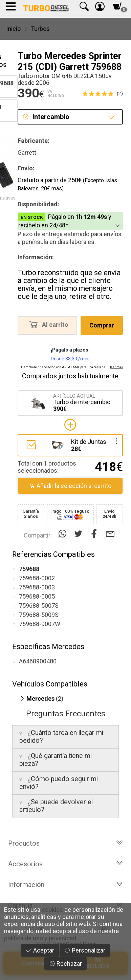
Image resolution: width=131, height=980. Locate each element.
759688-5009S (39, 615)
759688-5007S (39, 606)
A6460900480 (38, 661)
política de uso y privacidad (40, 938)
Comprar (102, 325)
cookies (52, 910)
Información (65, 885)
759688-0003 (37, 587)
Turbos (40, 29)
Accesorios (65, 864)
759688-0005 (37, 596)
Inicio (13, 29)
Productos (65, 843)
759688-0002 (37, 578)
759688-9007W (40, 624)
